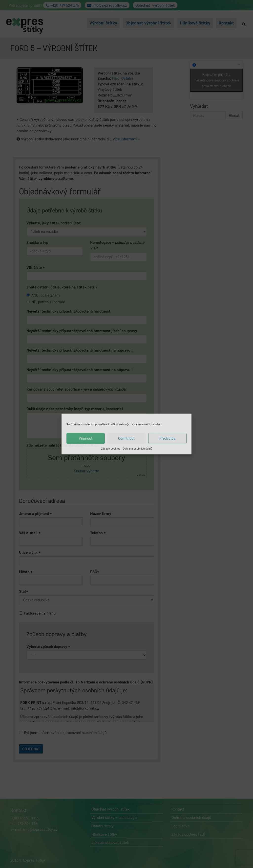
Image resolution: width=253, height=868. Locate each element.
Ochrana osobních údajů (137, 448)
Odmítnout (126, 438)
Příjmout (86, 438)
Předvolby (167, 438)
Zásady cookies (111, 448)
